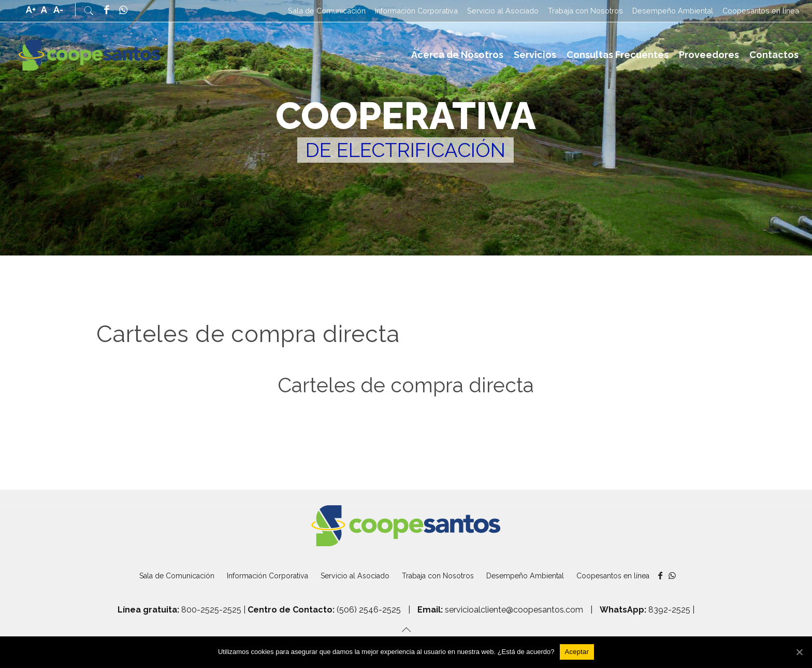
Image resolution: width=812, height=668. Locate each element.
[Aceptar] (577, 652)
